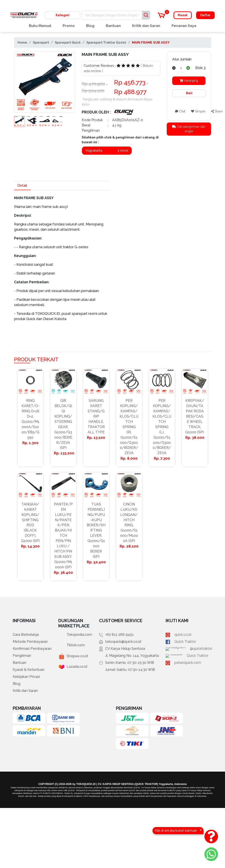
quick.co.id (190, 635)
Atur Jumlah (182, 59)
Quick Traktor (192, 642)
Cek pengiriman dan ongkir (189, 129)
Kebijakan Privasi (26, 677)
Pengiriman (22, 656)
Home (22, 42)
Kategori (63, 15)
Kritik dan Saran (146, 26)
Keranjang (189, 81)
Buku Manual (40, 26)
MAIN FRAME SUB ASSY (151, 42)
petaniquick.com (195, 663)
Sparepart (41, 42)
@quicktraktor (192, 649)
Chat (180, 111)
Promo (69, 26)
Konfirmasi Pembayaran (32, 649)
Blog (90, 26)
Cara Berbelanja (26, 635)
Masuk (183, 15)
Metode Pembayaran (30, 642)
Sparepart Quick (68, 42)
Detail (22, 185)
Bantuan (113, 26)
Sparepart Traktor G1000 (106, 42)
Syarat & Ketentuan (29, 670)
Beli (189, 93)
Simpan (198, 111)
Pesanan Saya (184, 26)
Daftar (205, 15)
